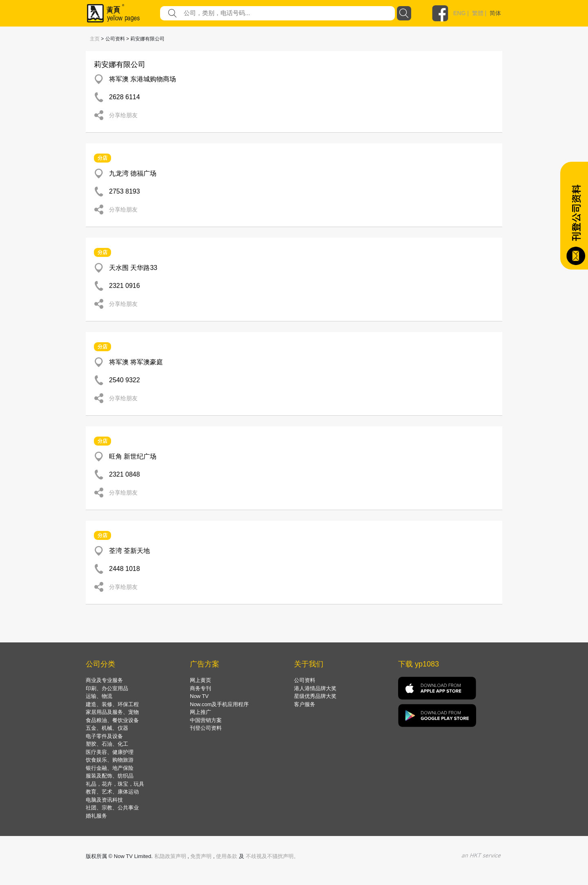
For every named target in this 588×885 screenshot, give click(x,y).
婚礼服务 (96, 816)
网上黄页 (200, 680)
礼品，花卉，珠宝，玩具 (115, 784)
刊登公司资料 (206, 728)
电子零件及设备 (104, 736)
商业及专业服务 (104, 680)
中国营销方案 (206, 720)
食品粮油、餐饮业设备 (112, 720)
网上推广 (200, 712)
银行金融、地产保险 (110, 768)
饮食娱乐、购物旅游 (110, 760)
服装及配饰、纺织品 (110, 776)
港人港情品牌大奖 (315, 688)
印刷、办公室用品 (107, 688)
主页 (95, 39)
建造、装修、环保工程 (112, 704)
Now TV (199, 696)
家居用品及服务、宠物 (112, 712)
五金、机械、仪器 (107, 728)
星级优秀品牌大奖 (315, 696)
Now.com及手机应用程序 (219, 704)
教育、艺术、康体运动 (112, 792)
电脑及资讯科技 (104, 800)
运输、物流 (99, 696)
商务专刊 (200, 688)
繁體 (478, 13)
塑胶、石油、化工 (107, 744)
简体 (495, 13)
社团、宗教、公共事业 (112, 808)
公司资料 (305, 680)
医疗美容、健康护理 (110, 752)
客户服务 (305, 704)
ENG (459, 13)
